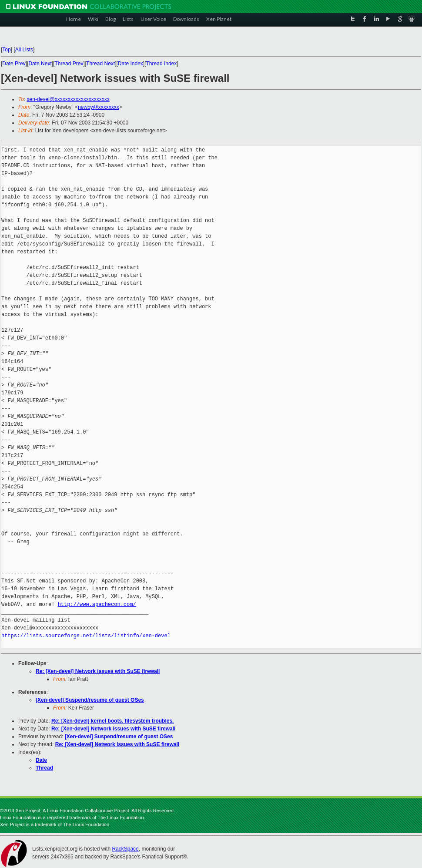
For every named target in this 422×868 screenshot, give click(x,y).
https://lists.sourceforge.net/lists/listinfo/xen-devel (86, 636)
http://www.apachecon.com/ (97, 604)
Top (6, 50)
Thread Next (100, 64)
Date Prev (14, 64)
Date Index (131, 64)
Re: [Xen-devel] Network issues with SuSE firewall (98, 671)
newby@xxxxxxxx (99, 107)
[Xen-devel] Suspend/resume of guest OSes (90, 700)
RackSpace (125, 849)
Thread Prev (69, 64)
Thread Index (162, 64)
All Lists (24, 50)
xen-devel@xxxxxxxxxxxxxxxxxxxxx (68, 99)
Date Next (40, 64)
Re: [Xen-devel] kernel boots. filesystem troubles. (112, 721)
